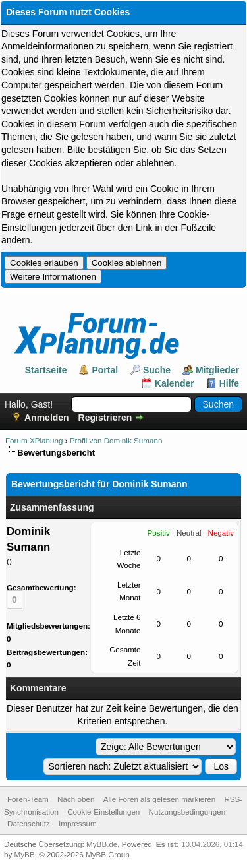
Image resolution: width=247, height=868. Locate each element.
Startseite (46, 370)
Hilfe (229, 383)
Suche (157, 370)
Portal (105, 370)
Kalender (175, 383)
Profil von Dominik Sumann (116, 440)
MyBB (25, 854)
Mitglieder (217, 370)
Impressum (78, 823)
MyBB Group (108, 854)
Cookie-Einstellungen (103, 812)
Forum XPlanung (34, 440)
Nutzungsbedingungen (187, 812)
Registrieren (105, 418)
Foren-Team (28, 799)
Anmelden (47, 418)
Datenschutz (29, 823)
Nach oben (76, 799)
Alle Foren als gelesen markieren (159, 799)
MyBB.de (102, 844)
